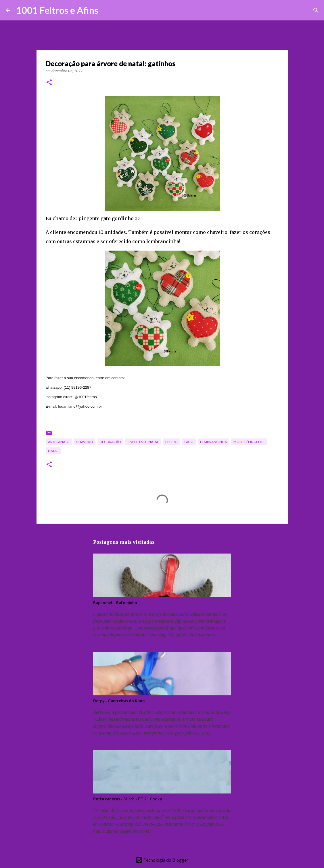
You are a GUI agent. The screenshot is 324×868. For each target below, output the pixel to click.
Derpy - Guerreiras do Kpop (119, 701)
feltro (171, 442)
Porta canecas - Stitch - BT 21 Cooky (128, 799)
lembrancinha (213, 442)
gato (189, 442)
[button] (49, 83)
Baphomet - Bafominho (115, 603)
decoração (110, 442)
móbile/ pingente (249, 442)
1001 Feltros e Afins (57, 10)
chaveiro (85, 442)
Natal (53, 451)
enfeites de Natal (143, 442)
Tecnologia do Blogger (162, 860)
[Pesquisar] (106, 10)
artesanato (59, 442)
